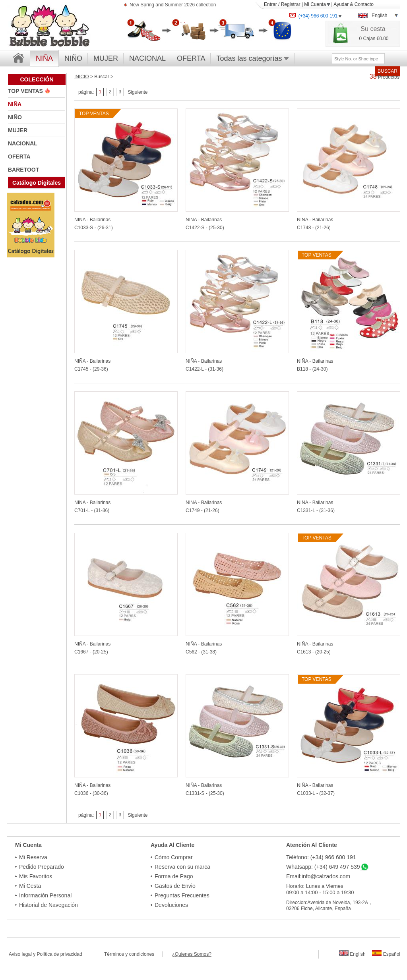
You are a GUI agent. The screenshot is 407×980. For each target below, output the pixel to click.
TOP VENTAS (26, 91)
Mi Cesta (30, 886)
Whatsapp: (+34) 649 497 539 (323, 867)
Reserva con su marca (182, 867)
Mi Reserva (33, 857)
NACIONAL (147, 58)
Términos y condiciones (133, 954)
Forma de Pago (174, 876)
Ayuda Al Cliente (172, 845)
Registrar (291, 4)
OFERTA (191, 58)
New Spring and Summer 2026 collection (173, 5)
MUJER (106, 58)
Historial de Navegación (48, 905)
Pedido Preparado (42, 867)
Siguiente (138, 92)
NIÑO (73, 58)
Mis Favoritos (36, 876)
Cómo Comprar (174, 857)
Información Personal (45, 895)
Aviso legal (20, 954)
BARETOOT (23, 170)
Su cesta (373, 29)
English (352, 954)
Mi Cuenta (317, 4)
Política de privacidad (60, 954)
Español (386, 954)
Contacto (364, 4)
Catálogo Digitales (37, 183)
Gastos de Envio (175, 886)
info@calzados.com (326, 876)
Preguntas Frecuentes (182, 895)
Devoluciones (171, 905)
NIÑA (15, 104)
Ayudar (341, 4)
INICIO (82, 77)
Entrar (270, 4)
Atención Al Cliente (312, 845)
